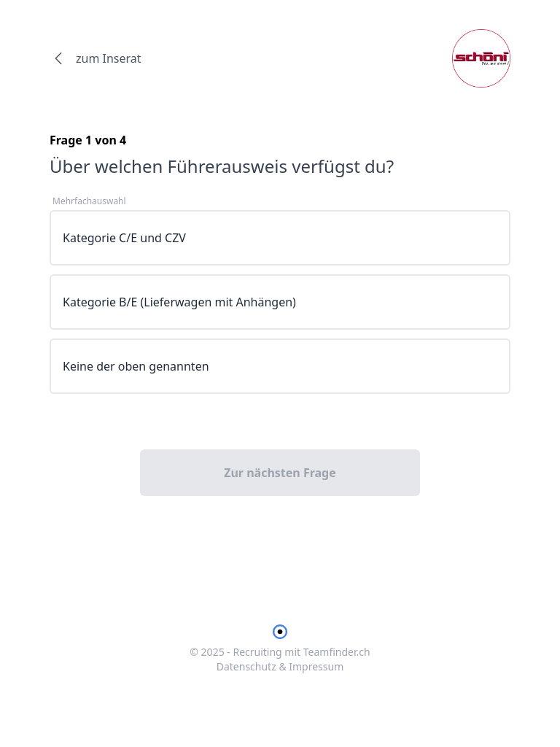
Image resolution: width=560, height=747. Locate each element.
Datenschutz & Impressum (280, 666)
